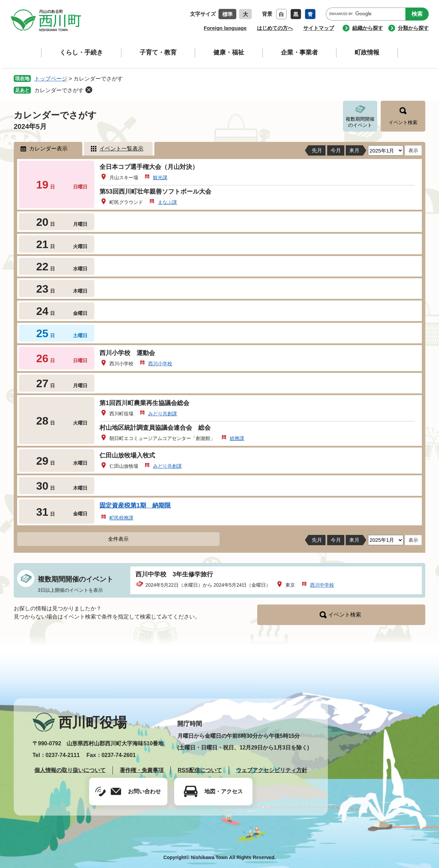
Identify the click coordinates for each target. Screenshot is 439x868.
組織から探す (368, 28)
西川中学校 (322, 585)
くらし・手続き (81, 52)
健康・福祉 (229, 52)
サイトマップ (319, 28)
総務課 (237, 438)
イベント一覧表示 (121, 149)
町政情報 (367, 52)
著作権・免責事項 (142, 770)
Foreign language (225, 28)
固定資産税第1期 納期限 (135, 505)
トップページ (51, 79)
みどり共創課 (163, 414)
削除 (89, 90)
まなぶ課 (167, 202)
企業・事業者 (299, 52)
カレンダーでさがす (59, 90)
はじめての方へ (275, 28)
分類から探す (413, 28)
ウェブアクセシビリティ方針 (272, 770)
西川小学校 (160, 364)
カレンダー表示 (48, 149)
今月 (336, 150)
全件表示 (118, 539)
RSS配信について (200, 770)
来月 (354, 150)
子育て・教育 (158, 52)
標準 (227, 14)
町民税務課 (121, 518)
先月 (317, 150)
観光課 (160, 178)
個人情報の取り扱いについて (70, 770)
